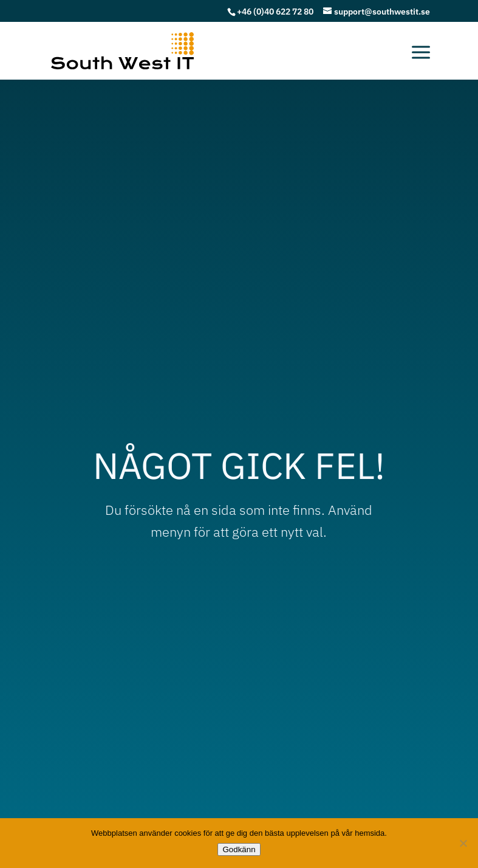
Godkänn (239, 849)
